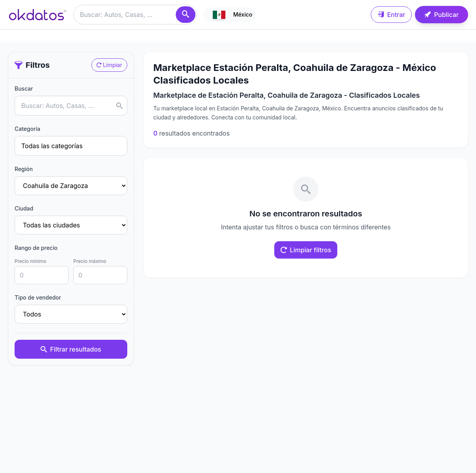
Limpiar (109, 65)
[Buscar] (186, 15)
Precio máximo (90, 261)
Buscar (24, 88)
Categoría (27, 129)
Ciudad (24, 208)
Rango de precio (36, 248)
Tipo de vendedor (38, 297)
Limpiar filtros (306, 250)
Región (24, 169)
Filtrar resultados (71, 349)
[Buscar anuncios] (135, 15)
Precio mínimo (30, 261)
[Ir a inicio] (37, 15)
